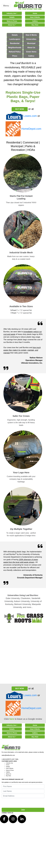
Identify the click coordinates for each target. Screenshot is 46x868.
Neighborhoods (15, 48)
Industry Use (11, 13)
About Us (11, 25)
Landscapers (15, 39)
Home (35, 13)
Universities (31, 39)
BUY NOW (20, 109)
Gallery (35, 21)
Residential (15, 43)
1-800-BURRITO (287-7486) (10, 759)
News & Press (12, 21)
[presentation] (18, 803)
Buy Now (35, 25)
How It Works (35, 17)
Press (15, 56)
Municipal (31, 43)
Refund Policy (15, 52)
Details (12, 17)
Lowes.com (30, 116)
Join (23, 810)
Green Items (31, 52)
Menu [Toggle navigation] (6, 6)
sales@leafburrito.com (8, 755)
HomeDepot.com (31, 129)
